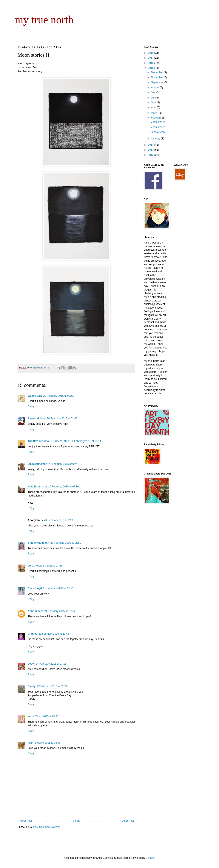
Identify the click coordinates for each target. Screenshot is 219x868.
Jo (29, 566)
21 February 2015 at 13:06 (59, 611)
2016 (151, 63)
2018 (151, 53)
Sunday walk (158, 132)
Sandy (32, 686)
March (155, 113)
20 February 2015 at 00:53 (58, 396)
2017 (151, 58)
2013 (151, 150)
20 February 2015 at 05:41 (64, 464)
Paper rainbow (37, 418)
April (154, 108)
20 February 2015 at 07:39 (63, 487)
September (158, 82)
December (157, 72)
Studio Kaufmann (38, 543)
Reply (31, 406)
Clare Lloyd (35, 588)
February (157, 118)
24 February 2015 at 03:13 (51, 664)
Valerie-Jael (35, 396)
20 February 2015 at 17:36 (47, 566)
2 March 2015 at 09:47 (46, 716)
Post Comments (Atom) (47, 827)
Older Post (128, 821)
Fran (31, 743)
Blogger (150, 858)
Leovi (31, 664)
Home (77, 821)
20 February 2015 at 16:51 (66, 543)
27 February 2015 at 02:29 (52, 686)
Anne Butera (35, 611)
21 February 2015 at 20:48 (54, 634)
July (154, 92)
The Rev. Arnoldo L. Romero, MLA (49, 441)
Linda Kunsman (37, 464)
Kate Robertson (37, 487)
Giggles (32, 634)
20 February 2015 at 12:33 (59, 520)
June (154, 98)
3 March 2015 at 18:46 (48, 743)
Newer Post (25, 821)
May (154, 103)
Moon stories (158, 127)
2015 (151, 68)
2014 (151, 145)
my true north (44, 20)
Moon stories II (159, 122)
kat (30, 716)
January (156, 139)
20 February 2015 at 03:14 (86, 441)
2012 (151, 155)
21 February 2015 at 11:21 (58, 588)
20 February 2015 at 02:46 (62, 418)
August (155, 87)
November (157, 77)
